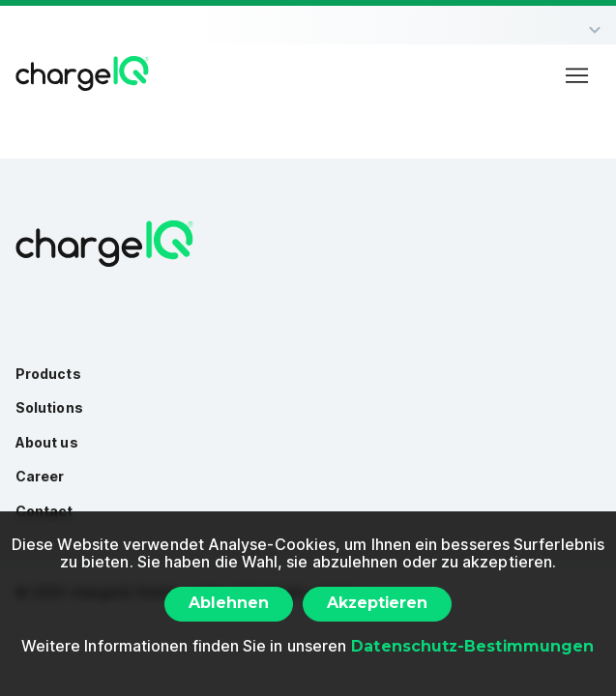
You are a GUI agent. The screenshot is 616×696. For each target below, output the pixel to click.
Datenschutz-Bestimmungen (472, 646)
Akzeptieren (377, 603)
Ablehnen (229, 603)
